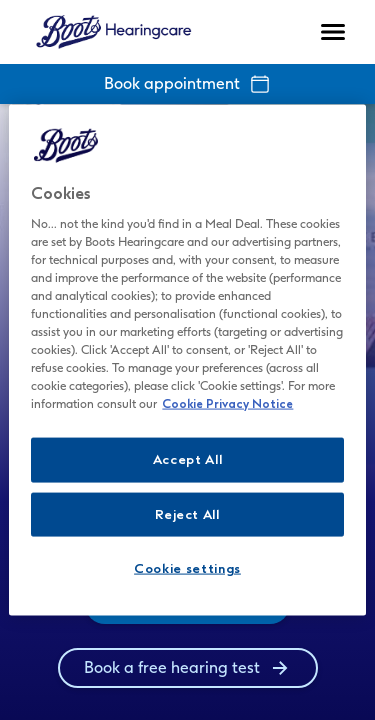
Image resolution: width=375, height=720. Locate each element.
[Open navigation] (333, 32)
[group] (188, 668)
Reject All (187, 513)
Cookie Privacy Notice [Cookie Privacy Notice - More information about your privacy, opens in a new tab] (227, 404)
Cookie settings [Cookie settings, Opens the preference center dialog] (187, 567)
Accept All (188, 459)
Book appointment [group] (188, 84)
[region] (187, 360)
